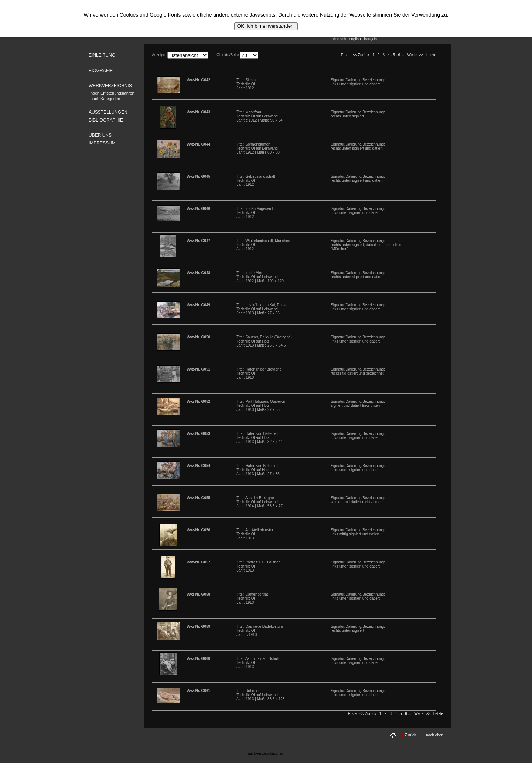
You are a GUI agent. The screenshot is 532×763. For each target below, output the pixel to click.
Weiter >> (415, 55)
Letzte (431, 55)
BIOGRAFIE (101, 71)
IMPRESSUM (102, 143)
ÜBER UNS (100, 135)
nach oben (432, 735)
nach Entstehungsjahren (112, 93)
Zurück (408, 735)
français (370, 39)
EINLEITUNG (102, 55)
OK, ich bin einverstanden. (266, 26)
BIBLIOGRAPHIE (106, 120)
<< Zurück (361, 55)
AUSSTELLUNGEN (108, 112)
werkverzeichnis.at (266, 754)
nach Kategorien (105, 99)
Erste (345, 55)
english (355, 39)
